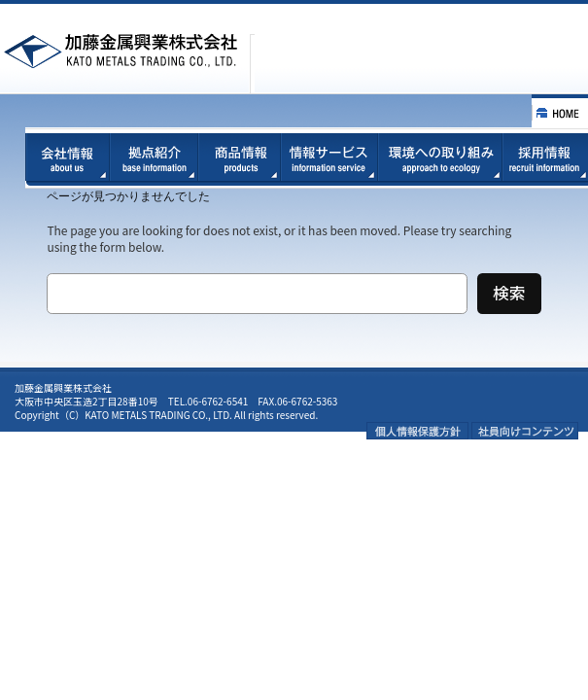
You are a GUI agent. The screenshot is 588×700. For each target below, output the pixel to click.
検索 (509, 293)
